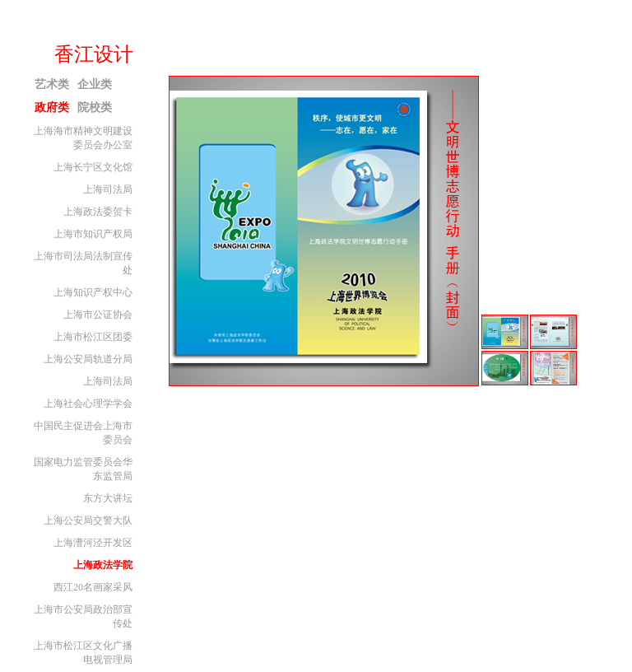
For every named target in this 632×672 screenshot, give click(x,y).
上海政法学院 (103, 565)
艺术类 (52, 84)
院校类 (95, 107)
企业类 (95, 84)
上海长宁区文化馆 (93, 167)
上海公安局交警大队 (88, 520)
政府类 (52, 107)
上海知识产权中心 (93, 292)
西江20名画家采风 (93, 587)
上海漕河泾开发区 (93, 543)
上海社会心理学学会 (88, 404)
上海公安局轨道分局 (88, 359)
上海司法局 (108, 189)
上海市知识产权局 (93, 234)
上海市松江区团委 (93, 337)
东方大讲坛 (108, 498)
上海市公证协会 (98, 315)
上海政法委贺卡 (98, 212)
